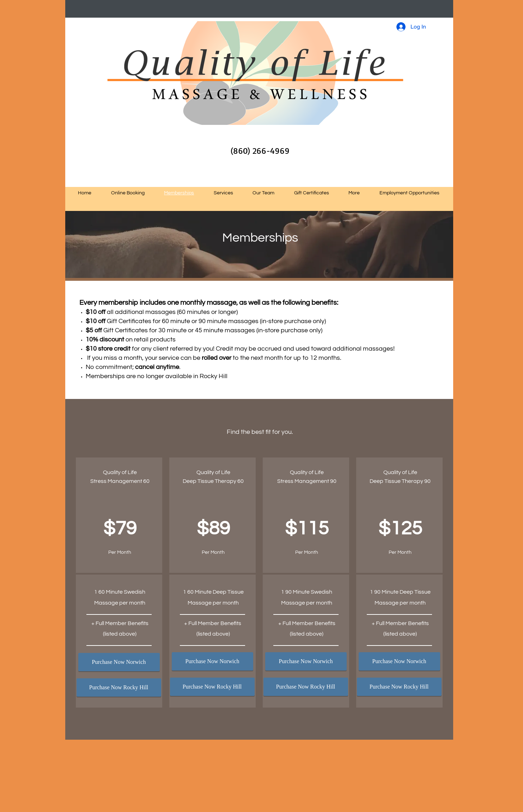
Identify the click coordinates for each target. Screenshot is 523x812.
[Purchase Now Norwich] (119, 662)
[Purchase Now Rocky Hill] (119, 687)
